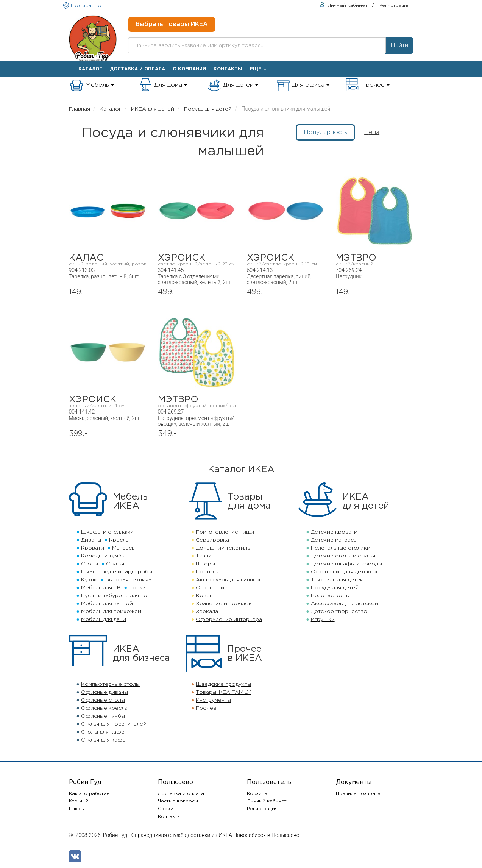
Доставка (137, 69)
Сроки (166, 809)
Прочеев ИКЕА (245, 654)
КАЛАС (108, 260)
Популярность (325, 132)
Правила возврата (358, 794)
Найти (399, 45)
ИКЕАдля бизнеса (141, 654)
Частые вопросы (178, 801)
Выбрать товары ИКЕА (172, 24)
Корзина (257, 794)
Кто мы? (79, 801)
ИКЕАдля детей (366, 501)
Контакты (228, 69)
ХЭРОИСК (197, 260)
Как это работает (90, 794)
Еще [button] (258, 69)
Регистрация (262, 809)
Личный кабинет (267, 801)
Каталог (90, 69)
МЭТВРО (375, 260)
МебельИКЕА (130, 501)
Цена (372, 132)
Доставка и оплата (181, 794)
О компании (189, 69)
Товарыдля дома (249, 501)
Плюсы (77, 809)
